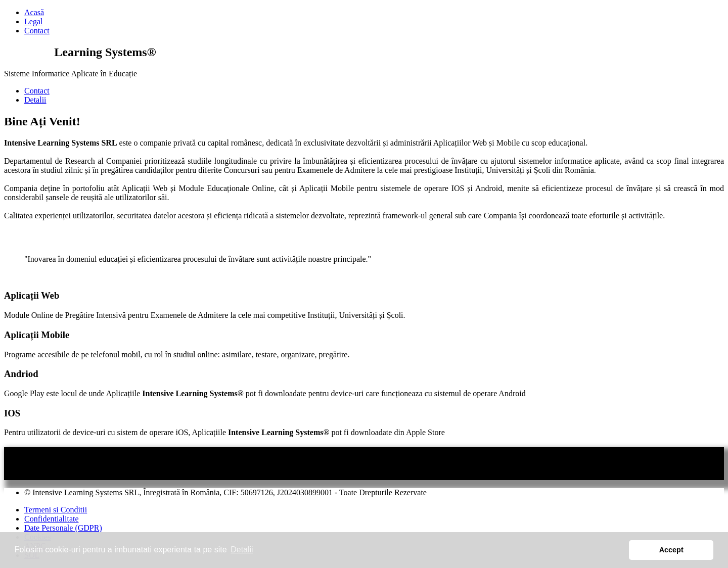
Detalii (35, 100)
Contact (37, 31)
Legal (33, 21)
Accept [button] (671, 550)
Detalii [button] (242, 550)
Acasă (34, 12)
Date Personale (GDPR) (63, 528)
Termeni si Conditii (56, 510)
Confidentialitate (52, 519)
